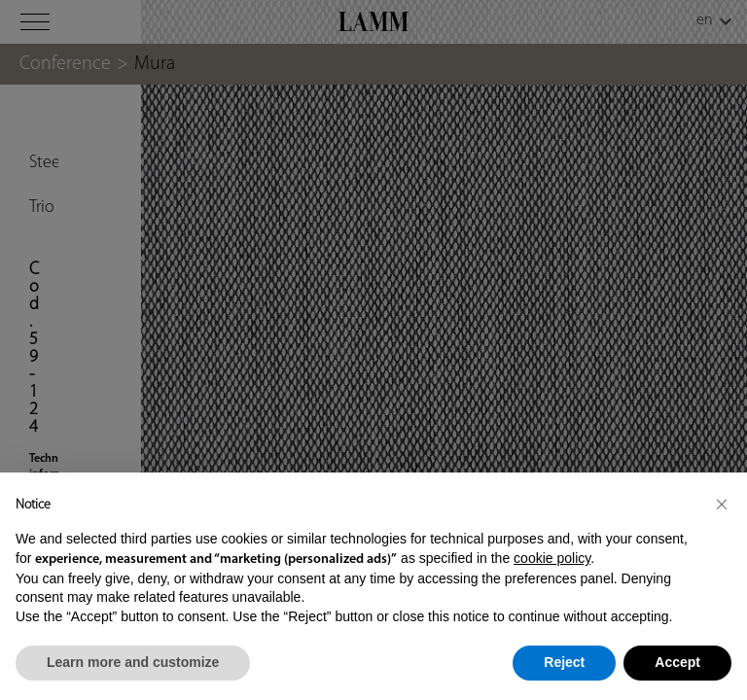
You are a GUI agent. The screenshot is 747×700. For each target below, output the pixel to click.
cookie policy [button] (552, 558)
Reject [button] (564, 662)
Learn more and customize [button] (133, 662)
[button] (722, 504)
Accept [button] (677, 662)
